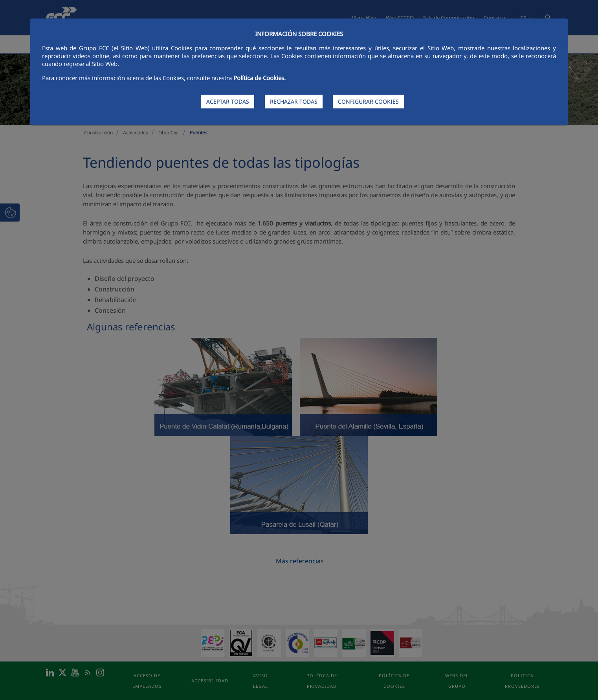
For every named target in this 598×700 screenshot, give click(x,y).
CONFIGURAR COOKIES (368, 102)
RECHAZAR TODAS (294, 102)
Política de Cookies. (260, 78)
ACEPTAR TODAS (228, 102)
